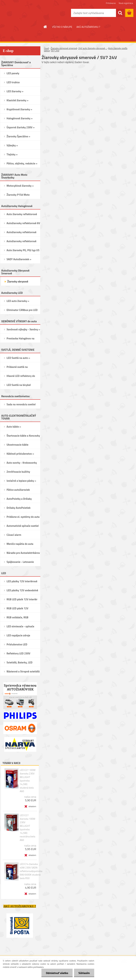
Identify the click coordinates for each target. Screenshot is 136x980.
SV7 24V (55, 51)
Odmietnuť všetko (57, 973)
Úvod (46, 48)
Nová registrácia (126, 3)
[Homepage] (45, 27)
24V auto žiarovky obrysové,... (93, 48)
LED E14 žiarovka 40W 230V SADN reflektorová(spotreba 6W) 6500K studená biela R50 (31, 871)
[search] (120, 13)
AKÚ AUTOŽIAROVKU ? (88, 27)
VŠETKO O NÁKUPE (62, 27)
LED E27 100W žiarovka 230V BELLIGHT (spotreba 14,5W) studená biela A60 (28, 781)
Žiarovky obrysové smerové (64, 48)
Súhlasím (84, 973)
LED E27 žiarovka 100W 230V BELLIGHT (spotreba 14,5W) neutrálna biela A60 (27, 828)
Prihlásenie (111, 3)
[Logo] (24, 13)
